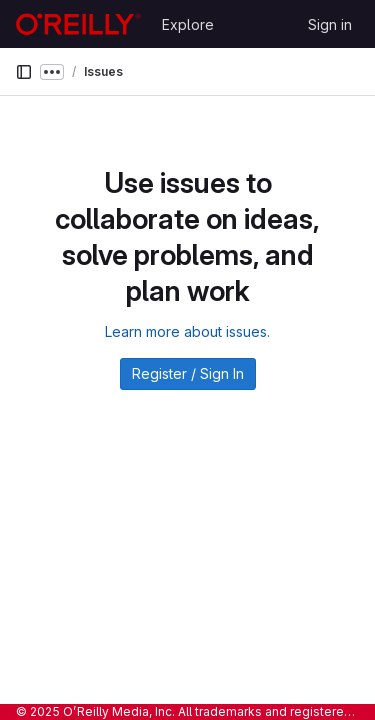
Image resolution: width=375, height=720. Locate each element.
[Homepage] (78, 24)
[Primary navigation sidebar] (24, 72)
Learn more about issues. (187, 331)
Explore (188, 24)
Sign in (330, 24)
